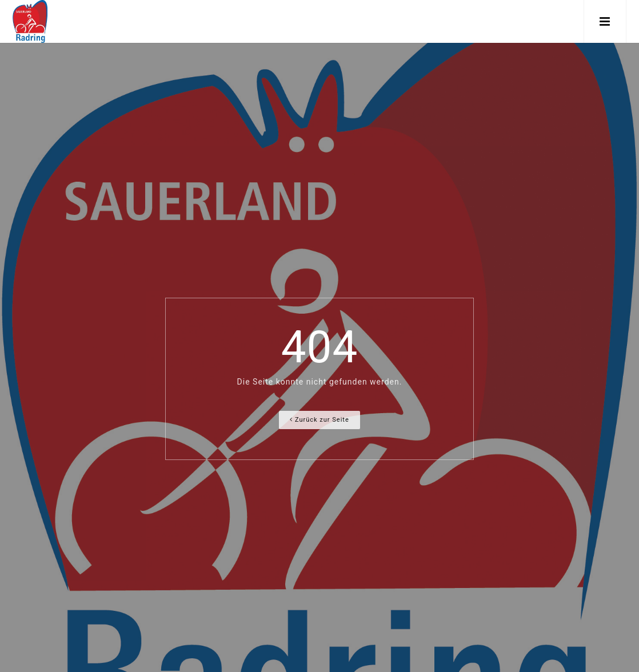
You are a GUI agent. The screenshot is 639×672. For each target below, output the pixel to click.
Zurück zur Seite (319, 420)
